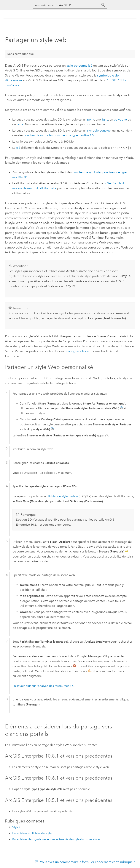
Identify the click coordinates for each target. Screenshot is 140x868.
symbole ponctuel (99, 131)
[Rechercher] (103, 5)
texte (20, 124)
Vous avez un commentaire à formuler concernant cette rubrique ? (87, 861)
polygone (120, 120)
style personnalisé (79, 65)
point (91, 120)
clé (18, 148)
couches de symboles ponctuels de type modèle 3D (59, 135)
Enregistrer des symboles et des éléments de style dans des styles (56, 838)
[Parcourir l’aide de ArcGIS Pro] (66, 5)
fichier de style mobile (63, 495)
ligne (105, 120)
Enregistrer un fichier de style (32, 832)
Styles (16, 826)
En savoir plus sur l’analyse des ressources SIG (43, 685)
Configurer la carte (79, 350)
